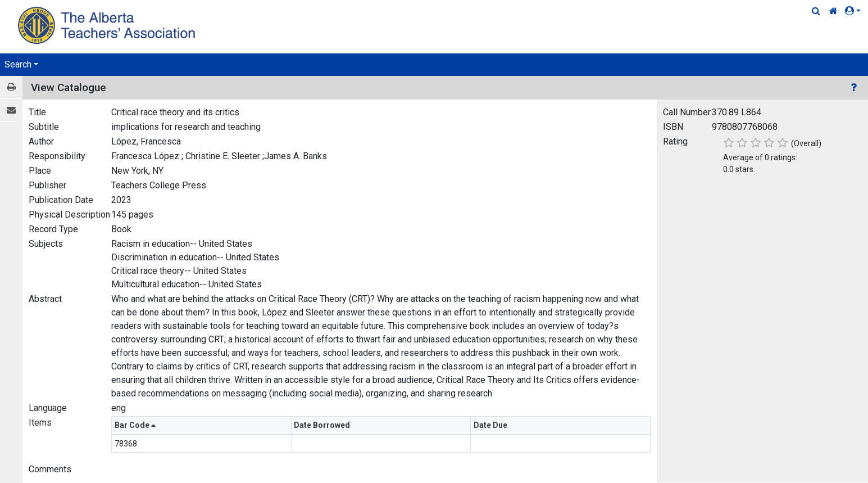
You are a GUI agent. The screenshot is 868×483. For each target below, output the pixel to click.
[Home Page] (108, 25)
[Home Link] (833, 11)
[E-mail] (11, 110)
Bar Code (135, 425)
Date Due (491, 425)
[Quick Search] (816, 11)
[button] (855, 11)
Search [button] (18, 64)
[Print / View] (11, 87)
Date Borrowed (323, 425)
